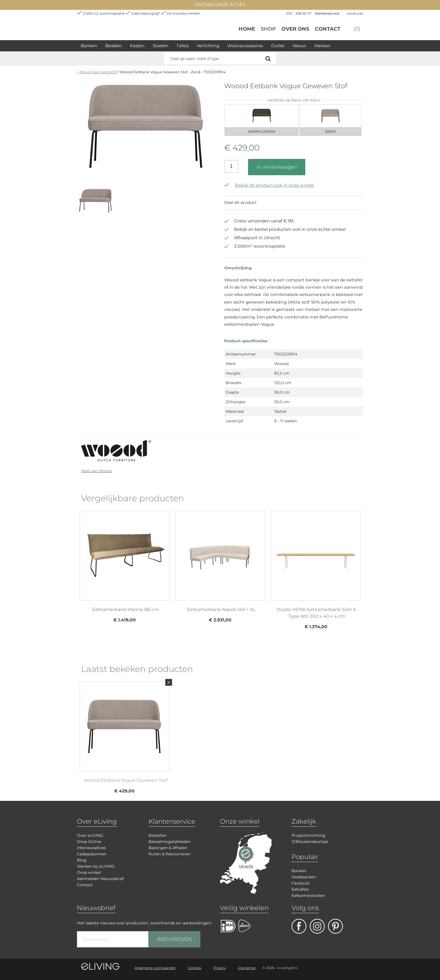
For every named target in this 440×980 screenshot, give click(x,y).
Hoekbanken (304, 877)
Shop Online (89, 842)
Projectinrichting (308, 835)
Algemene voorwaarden (155, 968)
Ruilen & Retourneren (169, 854)
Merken (322, 46)
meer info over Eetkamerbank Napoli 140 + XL (220, 553)
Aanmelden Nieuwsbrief (100, 879)
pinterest (335, 926)
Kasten (137, 46)
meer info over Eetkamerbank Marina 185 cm (125, 553)
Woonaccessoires (245, 46)
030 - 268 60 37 (299, 13)
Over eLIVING (90, 835)
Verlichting (208, 46)
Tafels (183, 46)
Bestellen (158, 835)
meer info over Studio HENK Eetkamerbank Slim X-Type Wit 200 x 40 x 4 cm (316, 553)
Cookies (194, 968)
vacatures (355, 13)
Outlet (278, 46)
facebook (299, 926)
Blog (82, 860)
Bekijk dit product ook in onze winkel (269, 185)
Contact (328, 29)
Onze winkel (89, 872)
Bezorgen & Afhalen (168, 848)
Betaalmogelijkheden (169, 842)
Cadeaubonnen (92, 854)
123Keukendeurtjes (310, 842)
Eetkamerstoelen (308, 895)
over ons (295, 29)
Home (247, 29)
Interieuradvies (91, 848)
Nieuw (299, 46)
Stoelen (161, 46)
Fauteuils (301, 883)
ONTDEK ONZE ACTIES (220, 5)
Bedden (114, 46)
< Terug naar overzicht (97, 72)
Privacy (220, 968)
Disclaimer (247, 968)
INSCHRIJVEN (174, 939)
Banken (89, 46)
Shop (268, 29)
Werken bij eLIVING (96, 866)
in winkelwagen (277, 167)
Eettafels (300, 889)
